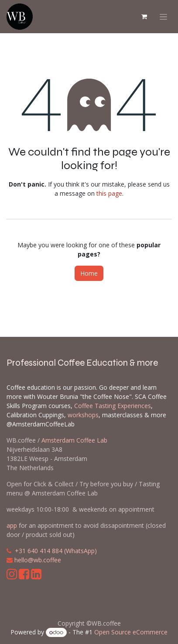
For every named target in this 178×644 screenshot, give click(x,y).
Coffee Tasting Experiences (113, 406)
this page (109, 193)
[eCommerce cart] (144, 17)
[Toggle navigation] (163, 17)
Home (89, 273)
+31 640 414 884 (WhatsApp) (56, 551)
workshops (83, 415)
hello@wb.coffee (38, 560)
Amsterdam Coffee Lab (74, 440)
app (12, 525)
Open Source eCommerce (131, 632)
